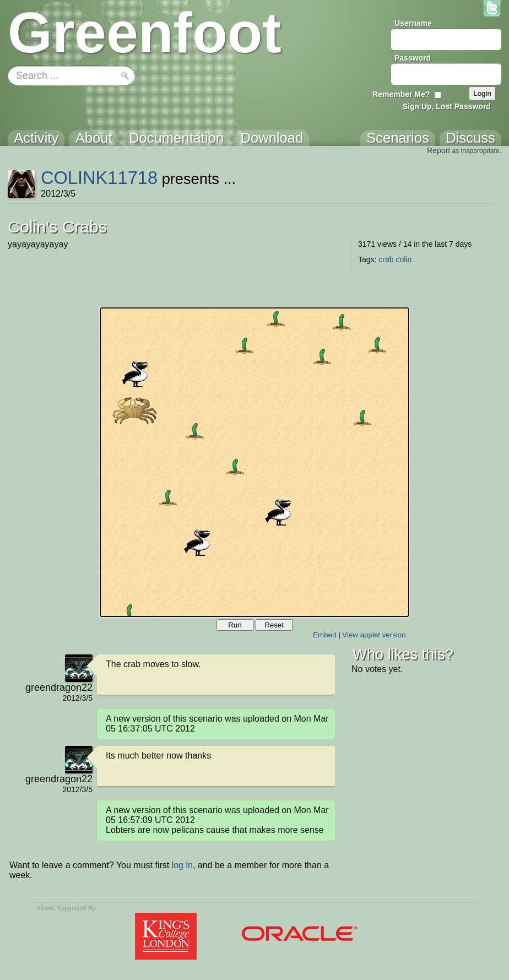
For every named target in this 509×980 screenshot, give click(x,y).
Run (235, 625)
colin (404, 259)
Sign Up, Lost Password (447, 106)
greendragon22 (59, 687)
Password (413, 58)
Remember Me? (401, 94)
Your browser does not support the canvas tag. (254, 462)
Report (438, 150)
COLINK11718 (99, 178)
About (45, 908)
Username (413, 23)
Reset (274, 625)
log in (182, 865)
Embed (324, 635)
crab (386, 259)
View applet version (374, 635)
